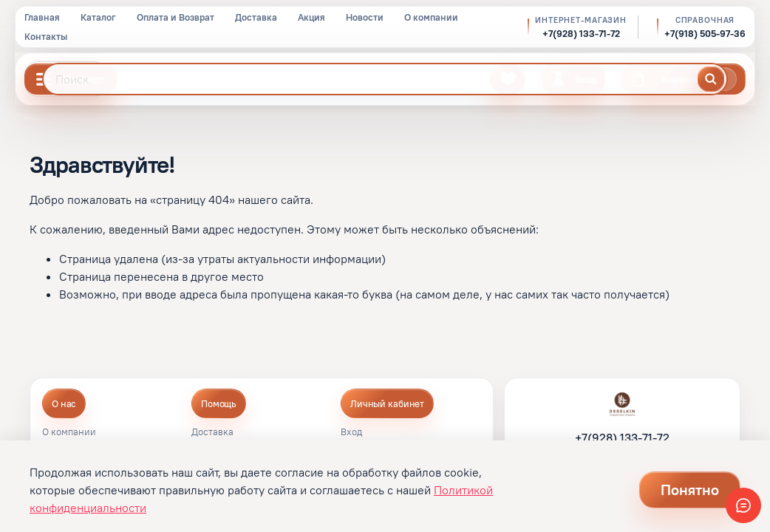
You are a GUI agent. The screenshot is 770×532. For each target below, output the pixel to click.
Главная (42, 17)
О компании (431, 17)
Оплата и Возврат (176, 17)
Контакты (46, 36)
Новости (365, 17)
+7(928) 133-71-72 (581, 34)
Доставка (256, 17)
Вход (351, 432)
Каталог (98, 17)
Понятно (690, 490)
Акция (311, 17)
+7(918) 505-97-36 (705, 34)
